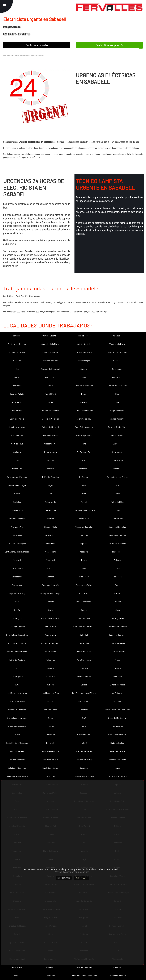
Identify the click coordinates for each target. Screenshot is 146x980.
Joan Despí (50, 543)
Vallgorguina (17, 676)
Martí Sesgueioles (84, 435)
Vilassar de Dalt (17, 751)
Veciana (50, 668)
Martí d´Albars (84, 618)
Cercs (117, 494)
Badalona (50, 967)
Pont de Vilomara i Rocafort (84, 510)
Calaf (117, 402)
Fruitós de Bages (117, 643)
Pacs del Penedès (84, 967)
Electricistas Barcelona (10, 55)
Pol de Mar (50, 660)
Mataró (84, 743)
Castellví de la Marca (50, 344)
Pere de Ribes (17, 435)
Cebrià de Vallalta (84, 352)
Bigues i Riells (50, 527)
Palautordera (50, 635)
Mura (84, 377)
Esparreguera (50, 452)
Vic (17, 668)
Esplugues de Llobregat (50, 593)
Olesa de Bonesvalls (17, 726)
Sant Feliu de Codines (117, 627)
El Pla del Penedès (50, 477)
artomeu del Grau (50, 361)
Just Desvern (50, 627)
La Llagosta (84, 643)
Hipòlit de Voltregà (17, 427)
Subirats (50, 685)
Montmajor (17, 469)
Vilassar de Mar (50, 444)
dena (84, 726)
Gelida (50, 718)
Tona (84, 444)
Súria (17, 685)
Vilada (117, 660)
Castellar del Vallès (17, 760)
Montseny (17, 386)
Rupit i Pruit (50, 394)
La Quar (50, 701)
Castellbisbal (50, 510)
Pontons (50, 519)
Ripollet (84, 543)
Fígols (117, 585)
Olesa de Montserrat (117, 718)
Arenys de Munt (117, 519)
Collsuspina (117, 369)
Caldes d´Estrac (50, 377)
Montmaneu (117, 460)
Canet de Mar (50, 535)
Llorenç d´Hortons (17, 627)
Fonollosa (117, 577)
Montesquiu (84, 469)
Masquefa (84, 552)
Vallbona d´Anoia (84, 676)
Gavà (84, 718)
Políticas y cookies (117, 976)
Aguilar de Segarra (50, 411)
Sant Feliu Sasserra (84, 427)
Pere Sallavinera (84, 660)
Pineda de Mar (17, 510)
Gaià (17, 460)
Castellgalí (50, 976)
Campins (84, 535)
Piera (17, 602)
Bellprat (117, 560)
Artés (50, 402)
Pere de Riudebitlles (117, 427)
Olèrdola (50, 726)
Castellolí (117, 361)
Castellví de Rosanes (17, 344)
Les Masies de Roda (50, 693)
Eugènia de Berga (50, 768)
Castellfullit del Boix (117, 735)
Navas (117, 768)
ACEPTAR (81, 878)
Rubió (84, 394)
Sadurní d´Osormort (117, 635)
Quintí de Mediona (17, 660)
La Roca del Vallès (17, 701)
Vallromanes (84, 668)
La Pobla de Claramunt (17, 643)
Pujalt (117, 510)
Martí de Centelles (84, 344)
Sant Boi (17, 361)
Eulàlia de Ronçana (117, 760)
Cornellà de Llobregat (17, 718)
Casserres (84, 593)
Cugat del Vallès (117, 411)
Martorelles (117, 552)
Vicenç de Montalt (50, 352)
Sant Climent (84, 701)
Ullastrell (84, 710)
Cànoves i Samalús (117, 527)
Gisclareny (84, 577)
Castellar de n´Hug (84, 760)
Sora (50, 610)
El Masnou (84, 477)
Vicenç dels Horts (117, 344)
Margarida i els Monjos (84, 776)
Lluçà (117, 610)
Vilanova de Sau (84, 419)
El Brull (17, 735)
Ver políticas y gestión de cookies (72, 872)
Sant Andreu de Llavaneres (17, 552)
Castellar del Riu (50, 760)
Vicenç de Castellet (84, 527)
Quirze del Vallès (84, 652)
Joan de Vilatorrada (84, 386)
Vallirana (117, 668)
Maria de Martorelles (17, 710)
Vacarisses (117, 676)
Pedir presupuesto (37, 45)
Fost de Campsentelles (17, 652)
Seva (84, 485)
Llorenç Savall (117, 618)
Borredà (50, 568)
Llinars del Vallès (117, 685)
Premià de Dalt (84, 735)
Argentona (84, 519)
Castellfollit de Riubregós (17, 743)
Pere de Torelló (84, 336)
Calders (84, 402)
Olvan (84, 494)
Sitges (50, 485)
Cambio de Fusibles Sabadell (84, 976)
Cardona (84, 768)
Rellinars (117, 967)
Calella (50, 386)
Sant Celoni (117, 701)
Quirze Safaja (50, 652)
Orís (50, 494)
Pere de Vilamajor (50, 336)
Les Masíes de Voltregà (17, 693)
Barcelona (17, 336)
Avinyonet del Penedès (17, 477)
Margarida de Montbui (117, 776)
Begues (117, 602)
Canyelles (117, 444)
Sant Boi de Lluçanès (117, 352)
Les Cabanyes (117, 693)
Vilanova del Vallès (84, 751)
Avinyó (17, 377)
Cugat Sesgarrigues (84, 411)
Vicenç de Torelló (17, 352)
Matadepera (50, 552)
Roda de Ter (17, 402)
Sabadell (84, 635)
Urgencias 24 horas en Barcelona (27, 55)
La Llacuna (50, 735)
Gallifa (17, 610)
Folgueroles (17, 585)
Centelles (17, 502)
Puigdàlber (117, 336)
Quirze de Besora (117, 652)
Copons (84, 369)
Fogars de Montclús (50, 585)
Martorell (17, 560)
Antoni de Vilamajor (117, 543)
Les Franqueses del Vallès (84, 693)
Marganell (50, 560)
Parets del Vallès (84, 602)
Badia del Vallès (117, 743)
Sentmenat (117, 452)
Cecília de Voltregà (50, 419)
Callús (117, 568)
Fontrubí (50, 460)
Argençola (17, 618)
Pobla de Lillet (117, 502)
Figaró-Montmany (17, 593)
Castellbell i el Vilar (117, 751)
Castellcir (50, 743)
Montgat (50, 469)
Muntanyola (117, 377)
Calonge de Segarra (117, 535)
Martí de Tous (17, 444)
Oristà (17, 494)
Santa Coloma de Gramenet (117, 710)
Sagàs (84, 610)
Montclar (117, 469)
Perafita (50, 602)
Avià (84, 568)
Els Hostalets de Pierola (117, 477)
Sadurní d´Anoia (17, 419)
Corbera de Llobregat (50, 369)
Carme (117, 593)
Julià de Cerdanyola (17, 543)
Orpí (117, 485)
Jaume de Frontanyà (117, 386)
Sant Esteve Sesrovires (17, 635)
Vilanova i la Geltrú (50, 751)
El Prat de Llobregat (17, 485)
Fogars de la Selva (84, 585)
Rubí (117, 394)
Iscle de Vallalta (17, 394)
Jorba (84, 460)
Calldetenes (17, 577)
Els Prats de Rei (84, 452)
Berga (84, 560)
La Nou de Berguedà (50, 643)
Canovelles (17, 535)
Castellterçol (84, 361)
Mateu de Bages (50, 435)
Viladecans (17, 967)
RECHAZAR (64, 878)
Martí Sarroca (117, 435)
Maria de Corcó (50, 710)
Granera (50, 577)
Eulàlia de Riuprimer (17, 768)
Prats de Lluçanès (17, 519)
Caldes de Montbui (50, 427)
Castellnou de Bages (50, 618)
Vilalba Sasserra (117, 419)
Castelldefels (117, 726)
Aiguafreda (17, 411)
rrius (17, 369)
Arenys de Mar (17, 527)
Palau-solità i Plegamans (17, 776)
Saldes (84, 685)
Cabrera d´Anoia (17, 568)
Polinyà (84, 502)
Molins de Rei (50, 502)
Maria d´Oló (50, 776)
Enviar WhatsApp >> (109, 45)
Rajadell (17, 976)
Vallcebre (50, 676)
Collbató (17, 452)
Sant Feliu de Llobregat (84, 627)
